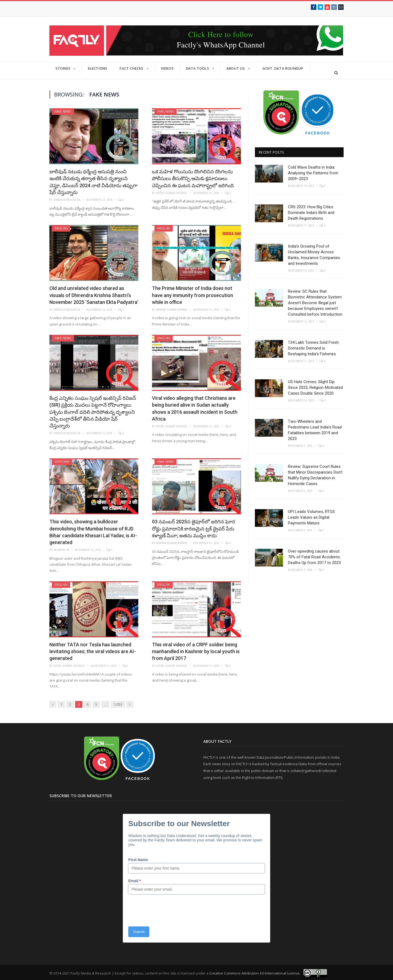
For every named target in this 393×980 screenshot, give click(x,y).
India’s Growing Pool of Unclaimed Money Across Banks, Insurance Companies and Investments (314, 255)
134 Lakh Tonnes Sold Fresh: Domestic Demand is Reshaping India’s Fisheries (314, 348)
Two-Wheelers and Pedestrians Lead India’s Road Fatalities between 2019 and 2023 (315, 430)
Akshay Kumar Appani (172, 310)
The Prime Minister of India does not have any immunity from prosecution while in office (193, 295)
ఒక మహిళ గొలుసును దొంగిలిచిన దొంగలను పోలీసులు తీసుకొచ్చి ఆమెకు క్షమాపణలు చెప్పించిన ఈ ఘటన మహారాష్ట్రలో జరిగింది (193, 178)
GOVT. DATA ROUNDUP (283, 68)
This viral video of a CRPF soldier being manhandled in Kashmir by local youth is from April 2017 (196, 651)
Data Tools (197, 68)
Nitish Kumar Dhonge (172, 193)
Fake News (63, 111)
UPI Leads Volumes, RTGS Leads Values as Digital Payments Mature (311, 517)
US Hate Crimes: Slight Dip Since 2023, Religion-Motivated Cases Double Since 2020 (315, 388)
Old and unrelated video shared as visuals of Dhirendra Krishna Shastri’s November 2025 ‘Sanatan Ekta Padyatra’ (94, 295)
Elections (98, 68)
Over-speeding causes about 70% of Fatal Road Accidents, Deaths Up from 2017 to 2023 (314, 557)
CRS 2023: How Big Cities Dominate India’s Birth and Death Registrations (311, 213)
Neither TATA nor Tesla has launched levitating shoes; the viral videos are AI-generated (93, 651)
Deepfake (62, 461)
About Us (236, 68)
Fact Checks (131, 68)
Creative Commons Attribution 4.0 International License (254, 973)
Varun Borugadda (67, 200)
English (61, 228)
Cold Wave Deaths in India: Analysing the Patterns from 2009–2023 (313, 173)
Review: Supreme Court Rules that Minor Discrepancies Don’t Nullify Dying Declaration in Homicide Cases (315, 475)
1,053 (118, 704)
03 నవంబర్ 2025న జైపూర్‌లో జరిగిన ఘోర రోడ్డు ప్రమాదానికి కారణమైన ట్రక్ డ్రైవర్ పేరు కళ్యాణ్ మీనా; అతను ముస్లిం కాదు (193, 528)
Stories (63, 68)
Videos (167, 68)
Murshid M (61, 550)
